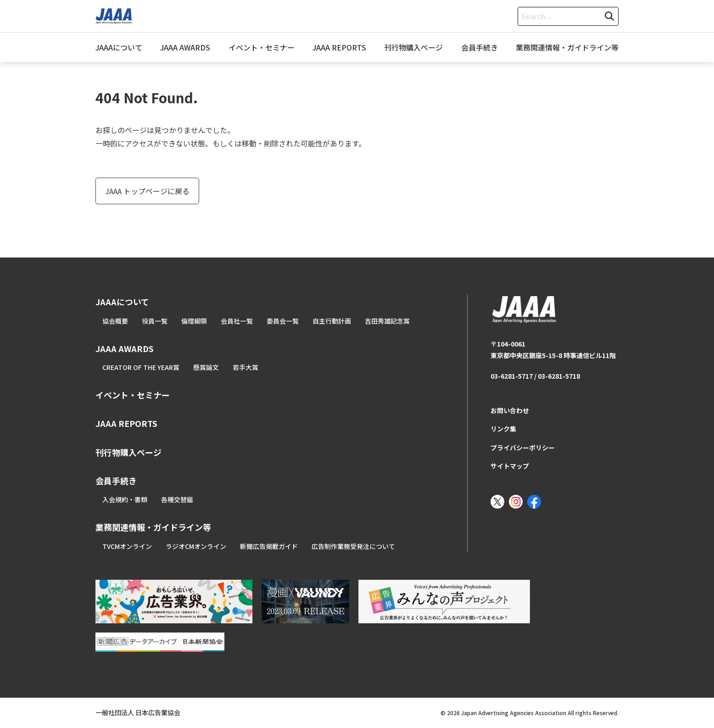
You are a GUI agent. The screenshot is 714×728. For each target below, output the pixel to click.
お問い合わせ (510, 410)
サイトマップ (510, 466)
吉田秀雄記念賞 (387, 321)
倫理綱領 (194, 321)
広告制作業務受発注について (353, 546)
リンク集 (503, 429)
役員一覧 (155, 321)
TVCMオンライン (127, 546)
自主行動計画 (332, 321)
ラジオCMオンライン (196, 546)
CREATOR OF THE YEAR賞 (141, 367)
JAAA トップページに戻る (147, 191)
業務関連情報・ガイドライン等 (567, 47)
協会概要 (115, 321)
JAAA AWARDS (185, 47)
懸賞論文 (206, 367)
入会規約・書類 (125, 499)
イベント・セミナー (262, 47)
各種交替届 (177, 499)
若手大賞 (245, 367)
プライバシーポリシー (523, 448)
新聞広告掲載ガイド (269, 546)
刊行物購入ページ (413, 47)
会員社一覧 (237, 321)
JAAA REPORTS (339, 47)
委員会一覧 (283, 321)
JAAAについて (119, 47)
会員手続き (480, 47)
